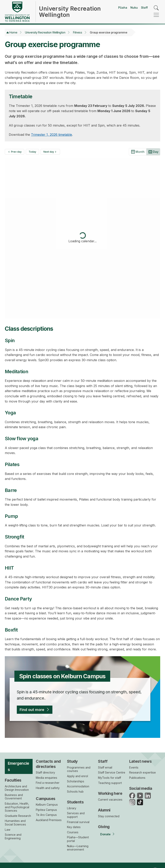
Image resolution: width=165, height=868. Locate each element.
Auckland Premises (49, 820)
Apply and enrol (77, 776)
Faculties (13, 780)
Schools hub (75, 791)
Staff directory (45, 772)
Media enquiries (46, 778)
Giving (104, 827)
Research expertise (142, 772)
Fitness (77, 32)
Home (13, 32)
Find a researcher (48, 783)
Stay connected (109, 816)
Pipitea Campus (46, 810)
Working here (110, 793)
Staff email (105, 767)
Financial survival (78, 822)
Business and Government (14, 797)
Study (72, 761)
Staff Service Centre (112, 772)
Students (75, 802)
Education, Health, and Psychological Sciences (17, 807)
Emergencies (18, 766)
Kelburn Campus (47, 805)
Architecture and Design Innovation (17, 788)
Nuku (134, 8)
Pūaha (123, 8)
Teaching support (110, 783)
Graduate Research (18, 816)
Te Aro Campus (46, 815)
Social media (141, 788)
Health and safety (48, 788)
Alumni (104, 810)
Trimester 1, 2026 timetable (51, 135)
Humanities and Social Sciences (15, 823)
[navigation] (156, 15)
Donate (105, 834)
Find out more (32, 710)
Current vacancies (110, 800)
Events (134, 767)
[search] (156, 8)
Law (8, 830)
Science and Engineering (13, 836)
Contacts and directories (48, 764)
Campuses (45, 799)
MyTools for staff (109, 778)
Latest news (140, 761)
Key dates (74, 827)
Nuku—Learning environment (78, 848)
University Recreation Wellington (45, 32)
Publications (137, 778)
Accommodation (78, 786)
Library (72, 808)
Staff (144, 8)
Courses (73, 832)
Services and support (76, 815)
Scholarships (76, 781)
